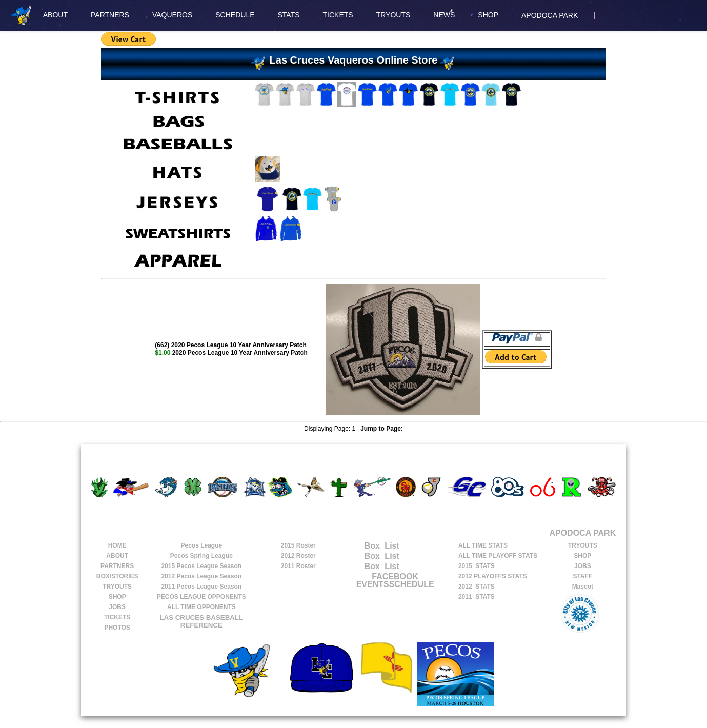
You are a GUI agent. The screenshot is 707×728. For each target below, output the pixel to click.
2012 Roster (298, 556)
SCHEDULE (235, 15)
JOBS (117, 607)
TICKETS (338, 15)
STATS (289, 15)
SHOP (488, 15)
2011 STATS (477, 597)
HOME (117, 545)
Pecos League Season (201, 566)
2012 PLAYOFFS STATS (493, 576)
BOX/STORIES (117, 576)
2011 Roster (298, 566)
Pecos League (201, 545)
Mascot (583, 587)
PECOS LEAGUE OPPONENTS (201, 597)
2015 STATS (477, 566)
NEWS (444, 15)
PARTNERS (110, 15)
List (391, 546)
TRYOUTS (393, 15)
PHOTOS (117, 628)
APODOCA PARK (550, 15)
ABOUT (55, 15)
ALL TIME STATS (483, 545)
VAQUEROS (172, 15)
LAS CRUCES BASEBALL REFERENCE (201, 621)
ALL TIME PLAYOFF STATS (498, 556)
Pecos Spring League (201, 556)
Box (362, 546)
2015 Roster (298, 545)
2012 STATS (477, 587)
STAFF (582, 576)
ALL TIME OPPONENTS (201, 607)
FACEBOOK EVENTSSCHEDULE (395, 580)
